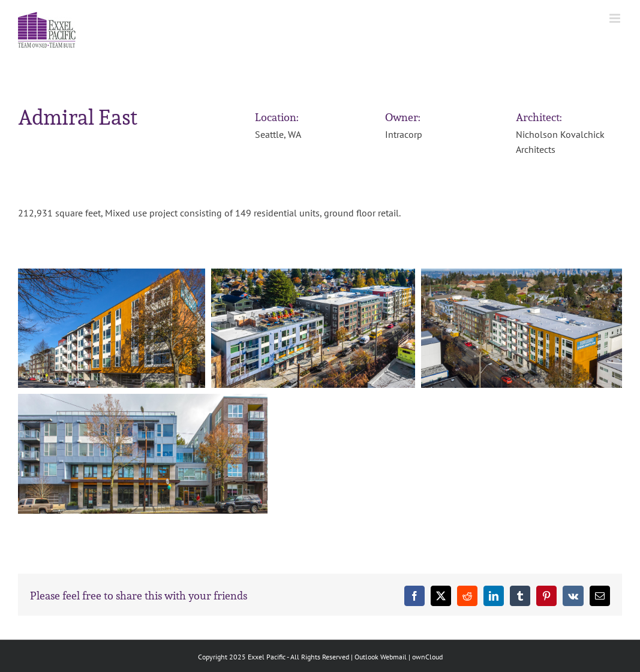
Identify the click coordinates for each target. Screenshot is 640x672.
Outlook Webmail (381, 657)
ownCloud (427, 657)
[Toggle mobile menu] (616, 18)
